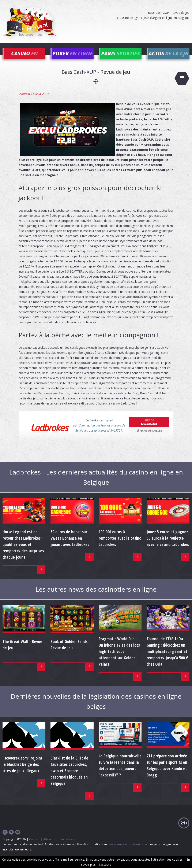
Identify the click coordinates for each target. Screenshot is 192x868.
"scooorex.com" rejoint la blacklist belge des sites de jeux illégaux (22, 770)
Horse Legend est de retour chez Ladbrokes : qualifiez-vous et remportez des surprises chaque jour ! (23, 550)
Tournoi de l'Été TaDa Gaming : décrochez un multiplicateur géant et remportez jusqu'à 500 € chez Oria (167, 657)
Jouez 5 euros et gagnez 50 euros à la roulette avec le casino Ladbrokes (168, 544)
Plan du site (67, 845)
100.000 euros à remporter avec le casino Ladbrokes (120, 544)
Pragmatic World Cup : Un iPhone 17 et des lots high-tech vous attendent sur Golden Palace (119, 657)
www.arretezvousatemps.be (128, 850)
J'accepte (105, 865)
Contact (35, 845)
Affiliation (50, 845)
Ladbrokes (149, 428)
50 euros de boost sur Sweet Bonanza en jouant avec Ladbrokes (70, 544)
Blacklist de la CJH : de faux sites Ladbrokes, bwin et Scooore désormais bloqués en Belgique (69, 777)
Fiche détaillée (149, 436)
